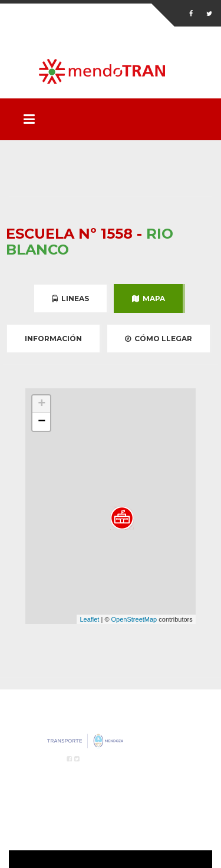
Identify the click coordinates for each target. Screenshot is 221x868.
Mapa (149, 298)
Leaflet (89, 619)
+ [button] (42, 404)
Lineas (70, 298)
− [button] (42, 422)
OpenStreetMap (134, 619)
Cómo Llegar (159, 339)
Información (53, 339)
